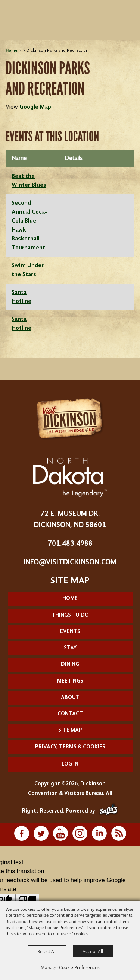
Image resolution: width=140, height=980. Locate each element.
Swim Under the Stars (28, 270)
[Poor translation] (27, 900)
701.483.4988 (70, 544)
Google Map (35, 107)
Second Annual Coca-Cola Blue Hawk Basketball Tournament (29, 226)
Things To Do (70, 615)
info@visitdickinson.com (70, 562)
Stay (70, 648)
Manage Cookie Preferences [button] (70, 967)
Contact (70, 714)
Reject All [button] (47, 951)
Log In (70, 764)
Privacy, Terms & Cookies (70, 747)
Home (12, 51)
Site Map (70, 730)
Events (70, 632)
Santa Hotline (21, 297)
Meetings (70, 681)
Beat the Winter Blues (29, 181)
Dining (70, 665)
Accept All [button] (93, 951)
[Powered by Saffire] (108, 811)
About (70, 698)
